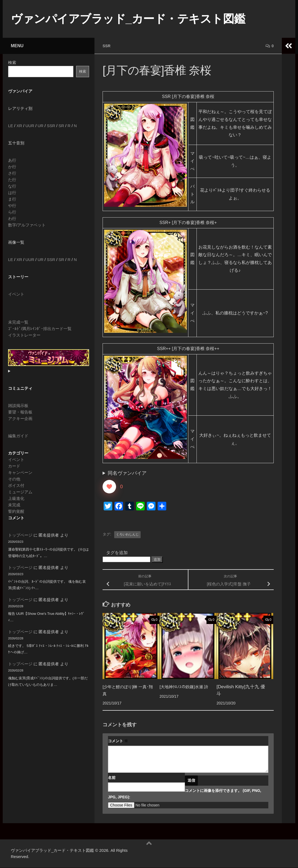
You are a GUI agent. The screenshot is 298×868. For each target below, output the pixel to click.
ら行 (12, 212)
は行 (12, 193)
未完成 (14, 505)
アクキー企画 (20, 418)
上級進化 (16, 498)
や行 (12, 206)
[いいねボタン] (109, 487)
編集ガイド (18, 436)
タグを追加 (117, 553)
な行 (12, 186)
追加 (157, 560)
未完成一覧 (18, 322)
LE (11, 126)
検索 (12, 62)
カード (14, 466)
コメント (118, 741)
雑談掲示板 (18, 406)
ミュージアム (20, 492)
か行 (12, 167)
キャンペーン (20, 472)
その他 (14, 479)
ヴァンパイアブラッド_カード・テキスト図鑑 (128, 19)
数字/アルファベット (27, 225)
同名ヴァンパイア (127, 473)
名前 (112, 778)
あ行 (12, 160)
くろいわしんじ (127, 535)
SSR (107, 46)
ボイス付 (16, 485)
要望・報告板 (20, 412)
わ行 (12, 218)
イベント (16, 294)
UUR (30, 126)
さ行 (12, 173)
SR (61, 126)
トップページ (20, 535)
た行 (12, 180)
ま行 (12, 199)
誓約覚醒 (16, 511)
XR (19, 126)
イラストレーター (24, 335)
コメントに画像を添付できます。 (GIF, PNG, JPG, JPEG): (184, 794)
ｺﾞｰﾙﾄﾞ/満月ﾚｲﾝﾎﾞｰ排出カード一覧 (40, 329)
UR (40, 126)
